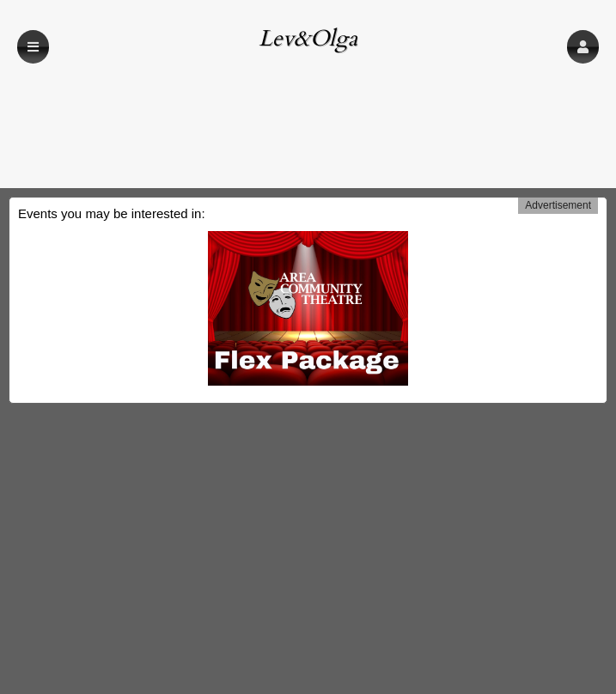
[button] (583, 47)
